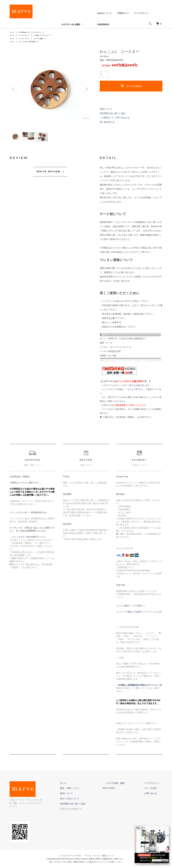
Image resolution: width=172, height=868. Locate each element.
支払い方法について (85, 801)
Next (86, 89)
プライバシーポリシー (86, 812)
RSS (117, 791)
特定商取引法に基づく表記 (113, 113)
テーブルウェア (26, 35)
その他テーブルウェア (46, 35)
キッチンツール (26, 38)
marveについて (104, 13)
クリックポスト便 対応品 (30, 42)
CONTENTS (103, 24)
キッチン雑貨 (42, 38)
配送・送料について (85, 791)
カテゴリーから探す (71, 24)
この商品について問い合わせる (115, 118)
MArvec (69, 859)
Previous (14, 89)
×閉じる (140, 828)
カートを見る (154, 791)
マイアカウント (141, 13)
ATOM (124, 791)
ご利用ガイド (123, 13)
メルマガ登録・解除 (124, 786)
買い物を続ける (107, 122)
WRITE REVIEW (49, 175)
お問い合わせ (154, 796)
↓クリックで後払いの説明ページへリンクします (139, 615)
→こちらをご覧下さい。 (134, 392)
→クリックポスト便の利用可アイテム (28, 540)
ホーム (12, 32)
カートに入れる (131, 86)
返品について (106, 109)
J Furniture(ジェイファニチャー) (33, 32)
